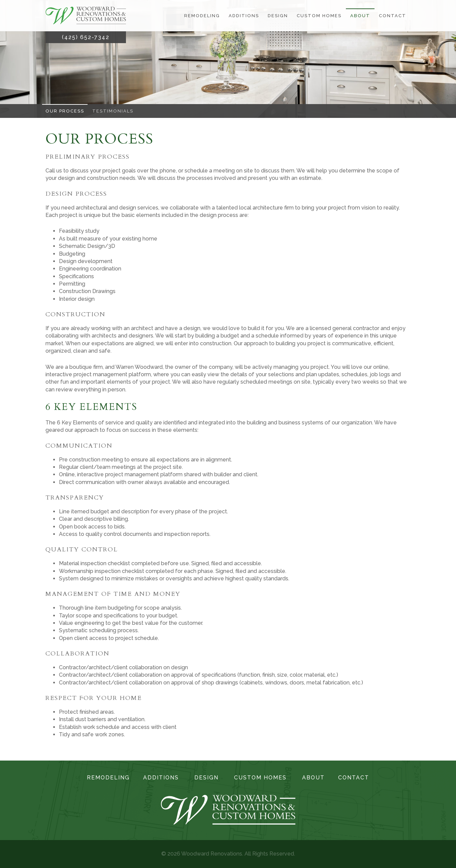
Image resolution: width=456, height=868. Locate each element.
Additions (244, 16)
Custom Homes (319, 16)
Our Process (65, 111)
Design (278, 16)
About (360, 16)
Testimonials (113, 111)
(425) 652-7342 (86, 37)
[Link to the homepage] (86, 15)
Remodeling (202, 16)
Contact (393, 16)
